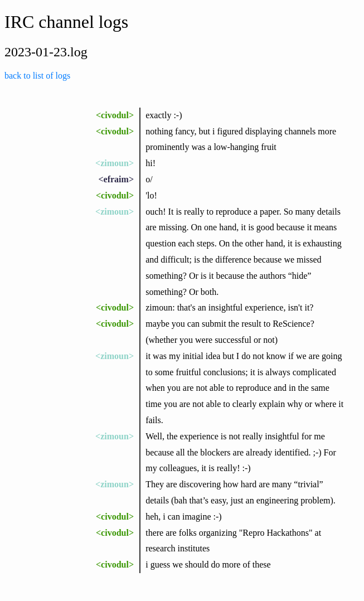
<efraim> (116, 179)
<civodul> (115, 115)
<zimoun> (115, 163)
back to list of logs (37, 76)
